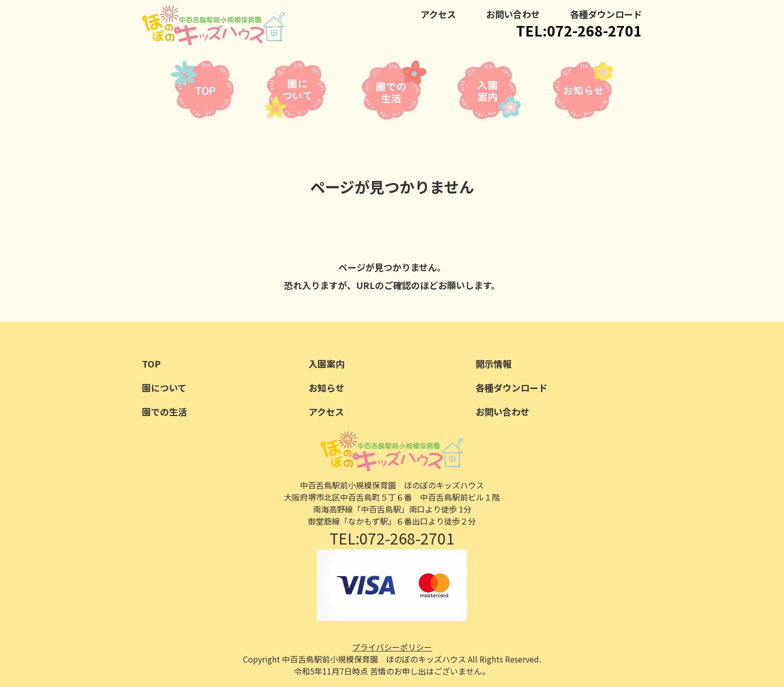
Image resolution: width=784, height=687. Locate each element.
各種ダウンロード (606, 14)
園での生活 (164, 411)
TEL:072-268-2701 (579, 30)
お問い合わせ (513, 14)
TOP (151, 363)
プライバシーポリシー (392, 647)
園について (164, 387)
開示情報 (493, 363)
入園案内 (326, 363)
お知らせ (326, 387)
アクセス (438, 14)
